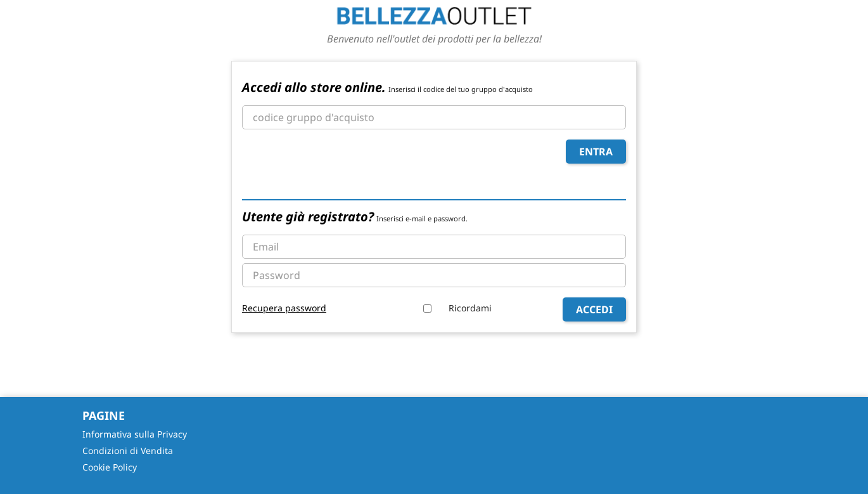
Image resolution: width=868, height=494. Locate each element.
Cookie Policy (110, 467)
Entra (596, 152)
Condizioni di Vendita (128, 451)
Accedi (594, 309)
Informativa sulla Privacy (135, 434)
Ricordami (470, 308)
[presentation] (338, 164)
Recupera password (284, 308)
